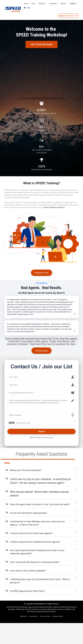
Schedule (53, 4)
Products (42, 4)
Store (33, 4)
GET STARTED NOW (41, 44)
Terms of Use (45, 617)
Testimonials (41, 351)
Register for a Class (68, 16)
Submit (42, 432)
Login (27, 8)
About (63, 4)
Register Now (42, 273)
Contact (73, 4)
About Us (24, 617)
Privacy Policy (58, 617)
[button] (76, 470)
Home (26, 4)
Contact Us (34, 617)
